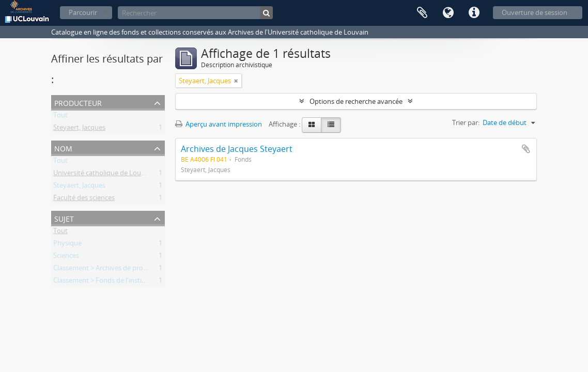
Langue (448, 13)
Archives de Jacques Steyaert (237, 149)
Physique (67, 245)
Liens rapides (474, 13)
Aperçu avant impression (219, 124)
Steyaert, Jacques (79, 129)
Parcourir (83, 12)
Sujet (64, 218)
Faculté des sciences (84, 199)
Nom (63, 148)
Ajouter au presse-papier (526, 149)
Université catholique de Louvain (104, 175)
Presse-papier (422, 13)
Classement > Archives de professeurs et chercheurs (133, 270)
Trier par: (466, 122)
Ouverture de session (535, 12)
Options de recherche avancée (356, 101)
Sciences (66, 257)
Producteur (78, 102)
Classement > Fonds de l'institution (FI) (113, 282)
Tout (60, 117)
